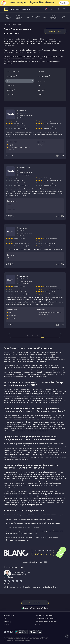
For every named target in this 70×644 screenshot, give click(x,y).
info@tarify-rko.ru (9, 615)
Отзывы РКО (63, 17)
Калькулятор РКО (36, 17)
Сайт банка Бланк (35, 603)
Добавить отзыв (55, 31)
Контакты (7, 625)
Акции (45, 17)
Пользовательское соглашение (46, 622)
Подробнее (64, 3)
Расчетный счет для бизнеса (17, 9)
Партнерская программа (44, 615)
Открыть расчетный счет (8, 17)
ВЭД (28, 17)
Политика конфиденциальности (46, 619)
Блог (5, 619)
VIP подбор (7, 622)
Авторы (38, 625)
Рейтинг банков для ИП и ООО (54, 17)
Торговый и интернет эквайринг (19, 17)
